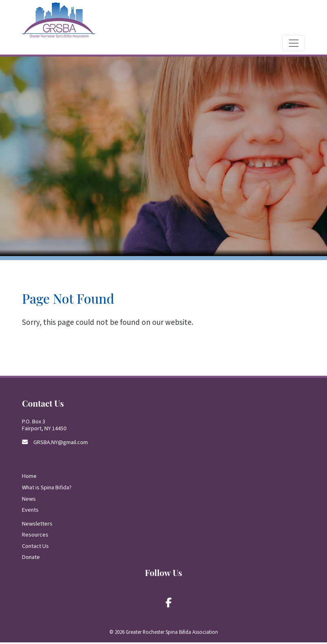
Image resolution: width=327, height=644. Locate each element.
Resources (35, 536)
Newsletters (37, 525)
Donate (31, 559)
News (29, 500)
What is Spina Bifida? (47, 489)
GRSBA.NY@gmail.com (61, 444)
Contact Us (35, 548)
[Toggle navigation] (294, 45)
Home (29, 478)
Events (30, 511)
